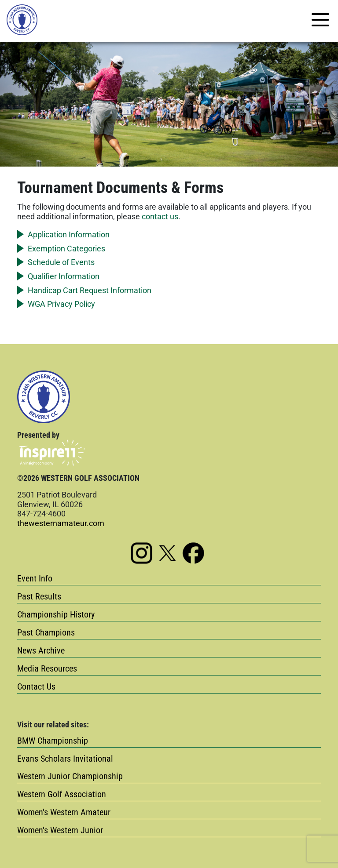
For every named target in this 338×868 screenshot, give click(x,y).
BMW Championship (53, 741)
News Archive (41, 650)
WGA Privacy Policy (61, 304)
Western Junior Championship (70, 776)
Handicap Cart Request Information (90, 290)
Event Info (35, 578)
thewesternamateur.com (61, 523)
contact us (160, 216)
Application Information (69, 234)
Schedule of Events (61, 262)
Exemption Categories (66, 249)
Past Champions (46, 632)
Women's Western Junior (60, 830)
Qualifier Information (64, 276)
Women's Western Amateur (64, 812)
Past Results (39, 596)
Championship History (56, 614)
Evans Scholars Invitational (65, 759)
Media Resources (47, 668)
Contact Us (36, 686)
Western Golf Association (62, 794)
